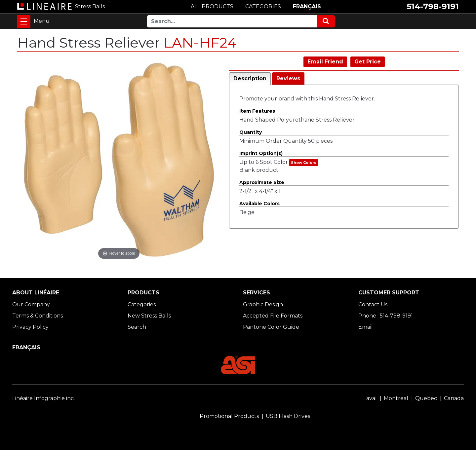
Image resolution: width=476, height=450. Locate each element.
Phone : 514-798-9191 (386, 316)
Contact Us (373, 304)
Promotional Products (229, 416)
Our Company (31, 304)
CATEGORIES (263, 6)
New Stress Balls (149, 316)
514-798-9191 (433, 6)
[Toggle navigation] (24, 21)
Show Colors (304, 163)
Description (250, 78)
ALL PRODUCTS (212, 6)
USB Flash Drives (288, 416)
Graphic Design (263, 304)
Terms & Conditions (38, 316)
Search (137, 327)
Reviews (288, 78)
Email (366, 327)
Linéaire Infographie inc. (43, 398)
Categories (142, 304)
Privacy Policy (30, 327)
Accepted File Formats (273, 316)
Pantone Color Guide (271, 327)
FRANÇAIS (307, 6)
